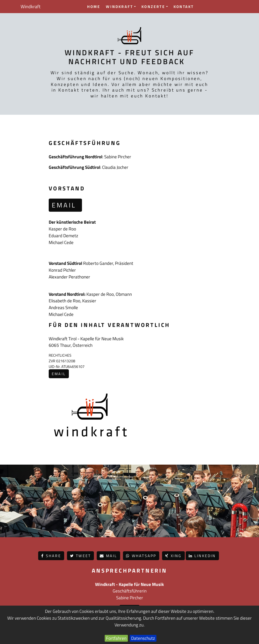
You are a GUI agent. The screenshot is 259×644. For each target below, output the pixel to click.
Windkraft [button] (121, 7)
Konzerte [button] (155, 7)
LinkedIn (202, 556)
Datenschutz (143, 638)
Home (94, 7)
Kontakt (184, 7)
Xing (173, 556)
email (65, 205)
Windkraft (31, 6)
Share (51, 556)
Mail (108, 556)
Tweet (80, 556)
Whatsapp (141, 556)
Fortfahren (116, 638)
